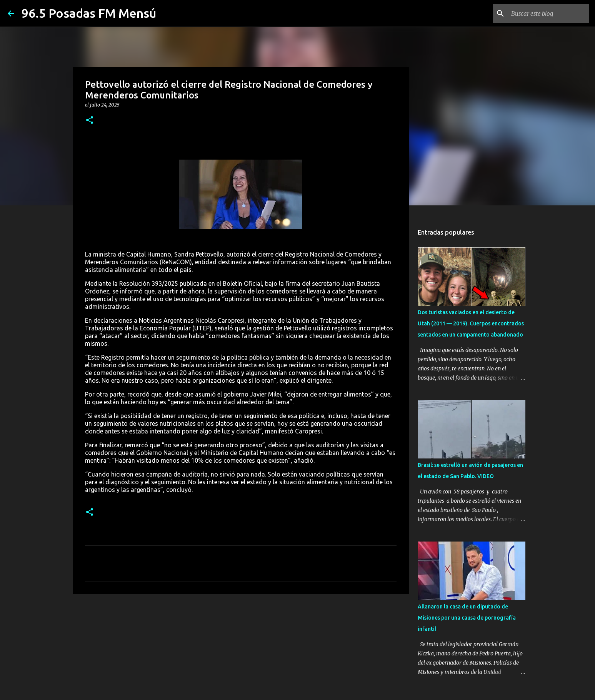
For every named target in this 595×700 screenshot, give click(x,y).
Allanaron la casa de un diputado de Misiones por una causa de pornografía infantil (467, 618)
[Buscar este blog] (548, 13)
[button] (90, 121)
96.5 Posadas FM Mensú (89, 13)
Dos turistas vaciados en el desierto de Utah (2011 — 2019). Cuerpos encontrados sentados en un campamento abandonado (471, 323)
